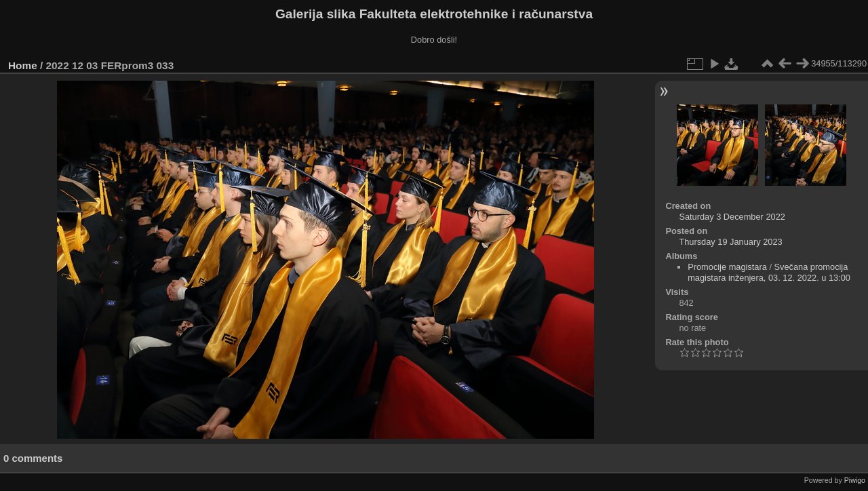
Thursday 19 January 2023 (730, 242)
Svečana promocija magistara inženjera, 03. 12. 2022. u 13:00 (769, 272)
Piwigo (855, 480)
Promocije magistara (727, 267)
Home (23, 65)
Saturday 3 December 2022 (732, 217)
